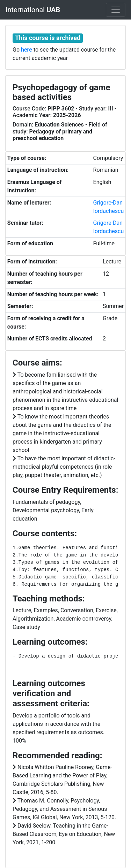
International (33, 10)
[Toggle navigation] (116, 10)
